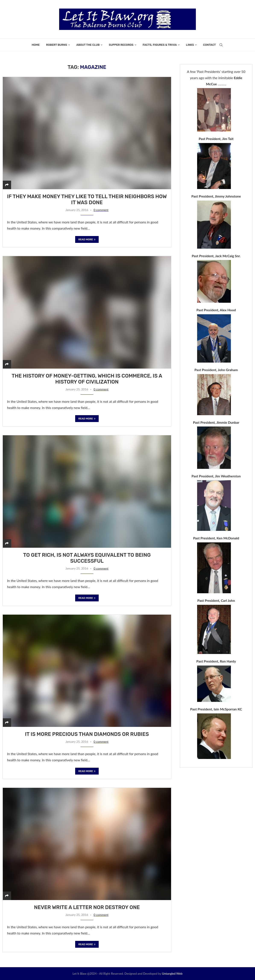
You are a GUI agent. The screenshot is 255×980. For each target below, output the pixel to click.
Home (36, 45)
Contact (210, 45)
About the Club (88, 45)
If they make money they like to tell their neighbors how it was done (87, 199)
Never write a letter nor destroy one (87, 907)
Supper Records (121, 45)
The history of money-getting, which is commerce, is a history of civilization (87, 379)
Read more (87, 239)
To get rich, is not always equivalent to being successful (87, 558)
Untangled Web (172, 973)
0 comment (101, 210)
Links (190, 45)
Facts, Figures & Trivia (160, 45)
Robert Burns (57, 45)
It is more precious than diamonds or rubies (87, 734)
